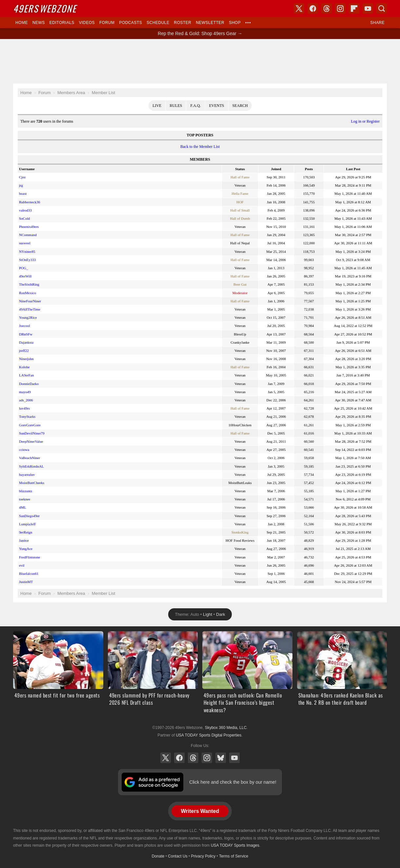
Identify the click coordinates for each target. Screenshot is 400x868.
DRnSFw (26, 334)
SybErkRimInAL (31, 466)
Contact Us (178, 856)
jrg (21, 185)
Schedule (158, 23)
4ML (23, 507)
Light (208, 614)
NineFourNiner (30, 301)
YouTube (234, 758)
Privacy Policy (203, 856)
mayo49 (25, 392)
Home (22, 23)
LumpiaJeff (27, 524)
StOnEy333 (27, 260)
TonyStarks (27, 416)
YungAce (26, 549)
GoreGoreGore (30, 425)
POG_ (24, 268)
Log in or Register (365, 121)
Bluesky (221, 758)
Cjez (22, 177)
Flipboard (354, 9)
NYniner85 (27, 252)
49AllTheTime (30, 309)
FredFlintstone (30, 557)
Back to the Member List (200, 147)
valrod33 (25, 210)
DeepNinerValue (31, 441)
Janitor (24, 540)
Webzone (45, 8)
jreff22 (24, 351)
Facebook (179, 758)
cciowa (24, 450)
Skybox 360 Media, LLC (226, 728)
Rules (176, 106)
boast (23, 193)
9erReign (26, 532)
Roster (182, 23)
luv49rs (24, 408)
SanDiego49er (29, 516)
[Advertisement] (200, 61)
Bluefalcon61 (29, 574)
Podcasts (130, 23)
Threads (193, 758)
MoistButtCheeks (32, 483)
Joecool (25, 326)
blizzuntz (26, 491)
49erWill (25, 276)
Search (240, 106)
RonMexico (28, 293)
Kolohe (24, 367)
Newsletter (210, 23)
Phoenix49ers (29, 227)
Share (377, 23)
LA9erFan (26, 375)
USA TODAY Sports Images (235, 845)
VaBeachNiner (30, 458)
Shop (235, 23)
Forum (107, 23)
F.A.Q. (195, 106)
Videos (87, 23)
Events (217, 106)
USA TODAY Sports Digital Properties (209, 735)
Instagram (207, 758)
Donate (158, 856)
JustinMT (26, 582)
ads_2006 (26, 400)
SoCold (24, 218)
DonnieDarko (29, 384)
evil (22, 565)
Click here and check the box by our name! (233, 782)
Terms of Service (234, 856)
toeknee (25, 499)
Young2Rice (28, 317)
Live (157, 106)
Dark (220, 614)
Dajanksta (26, 342)
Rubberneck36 (30, 202)
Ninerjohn (26, 359)
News (39, 23)
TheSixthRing (29, 284)
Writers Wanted (200, 811)
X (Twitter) (166, 758)
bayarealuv (27, 474)
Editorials (62, 23)
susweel (25, 243)
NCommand (28, 235)
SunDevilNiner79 (32, 433)
